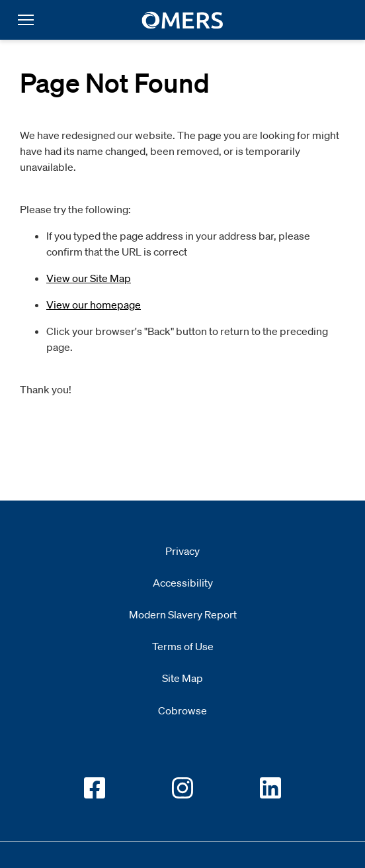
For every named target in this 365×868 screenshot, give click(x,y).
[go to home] (183, 20)
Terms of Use (183, 646)
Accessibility (183, 583)
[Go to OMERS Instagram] (182, 788)
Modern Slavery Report (183, 614)
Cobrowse (182, 710)
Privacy (182, 551)
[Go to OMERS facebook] (95, 788)
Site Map (182, 678)
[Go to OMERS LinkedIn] (270, 788)
